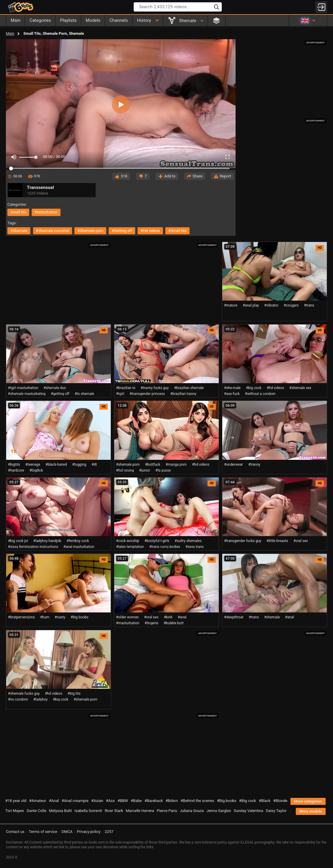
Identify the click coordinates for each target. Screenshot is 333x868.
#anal (182, 617)
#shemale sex (300, 388)
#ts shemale (84, 394)
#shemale (19, 231)
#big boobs (79, 617)
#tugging (79, 465)
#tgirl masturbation (23, 388)
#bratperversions (21, 617)
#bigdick (36, 470)
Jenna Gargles (219, 811)
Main (10, 33)
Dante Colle (37, 811)
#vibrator (271, 305)
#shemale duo (55, 388)
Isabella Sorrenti (88, 811)
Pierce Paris (167, 811)
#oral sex (301, 541)
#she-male (232, 388)
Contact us (15, 832)
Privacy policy (89, 832)
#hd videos (150, 231)
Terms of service (43, 832)
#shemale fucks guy (24, 694)
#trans (309, 305)
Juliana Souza (192, 811)
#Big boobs (227, 801)
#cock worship (128, 541)
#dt (94, 465)
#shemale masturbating (27, 394)
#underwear (234, 465)
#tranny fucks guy (155, 388)
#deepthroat (234, 617)
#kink (168, 617)
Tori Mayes (15, 811)
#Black (265, 801)
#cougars (291, 305)
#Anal (54, 801)
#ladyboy (40, 699)
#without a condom (260, 394)
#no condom (18, 699)
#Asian (97, 801)
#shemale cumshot (53, 231)
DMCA (67, 832)
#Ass (110, 801)
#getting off (122, 231)
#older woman (127, 617)
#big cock (254, 388)
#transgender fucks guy (243, 541)
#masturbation (128, 623)
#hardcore (16, 470)
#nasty (60, 617)
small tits (18, 212)
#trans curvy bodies (165, 547)
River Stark (114, 811)
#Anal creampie (75, 801)
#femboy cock (78, 541)
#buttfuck (153, 465)
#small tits (177, 231)
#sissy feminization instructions (33, 547)
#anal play (251, 305)
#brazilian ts (126, 388)
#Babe (136, 801)
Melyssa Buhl (60, 811)
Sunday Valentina (249, 811)
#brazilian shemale (189, 388)
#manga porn (176, 465)
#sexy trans (195, 547)
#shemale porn (90, 231)
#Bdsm (172, 801)
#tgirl (120, 394)
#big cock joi (18, 541)
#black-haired (56, 465)
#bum (45, 617)
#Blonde (280, 801)
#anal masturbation (79, 547)
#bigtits (14, 465)
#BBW (123, 801)
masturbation (46, 212)
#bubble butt (174, 623)
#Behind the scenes (197, 801)
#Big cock (248, 801)
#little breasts (277, 541)
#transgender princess (147, 394)
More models (311, 811)
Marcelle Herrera (140, 811)
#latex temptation (130, 547)
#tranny (254, 465)
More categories (308, 801)
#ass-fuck (232, 394)
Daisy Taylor (276, 811)
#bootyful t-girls (157, 541)
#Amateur (38, 801)
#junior (145, 470)
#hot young (125, 470)
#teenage (33, 465)
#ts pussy (163, 470)
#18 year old (16, 801)
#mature (231, 305)
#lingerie (151, 623)
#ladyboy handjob (47, 541)
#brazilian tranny (183, 394)
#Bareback (154, 801)
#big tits (74, 694)
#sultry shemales (188, 541)
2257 (109, 832)
